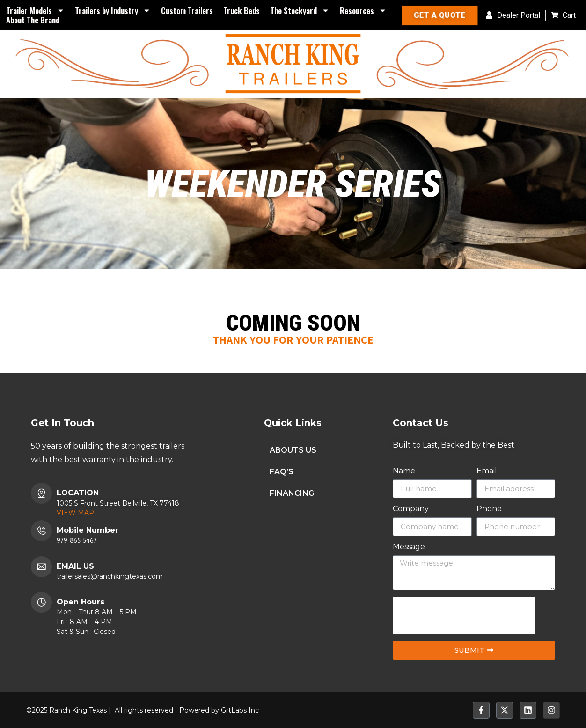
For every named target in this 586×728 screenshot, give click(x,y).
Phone (489, 509)
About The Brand (33, 20)
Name (404, 471)
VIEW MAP (75, 513)
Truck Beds (242, 11)
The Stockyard (300, 11)
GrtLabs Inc (240, 710)
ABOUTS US (293, 450)
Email (487, 471)
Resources (363, 11)
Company (411, 509)
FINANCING (292, 493)
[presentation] (464, 616)
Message (409, 547)
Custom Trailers (187, 11)
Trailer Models (35, 11)
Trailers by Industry (113, 11)
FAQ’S (282, 472)
